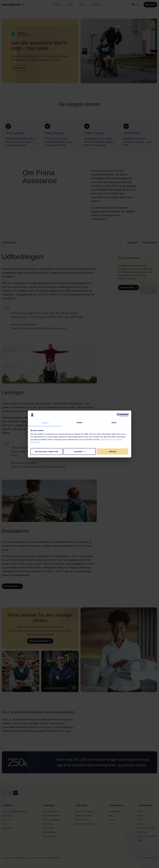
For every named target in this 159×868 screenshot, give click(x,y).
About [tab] (114, 422)
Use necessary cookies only (47, 451)
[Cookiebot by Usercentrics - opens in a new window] (119, 415)
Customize (80, 451)
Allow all (113, 451)
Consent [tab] (45, 423)
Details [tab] (80, 422)
